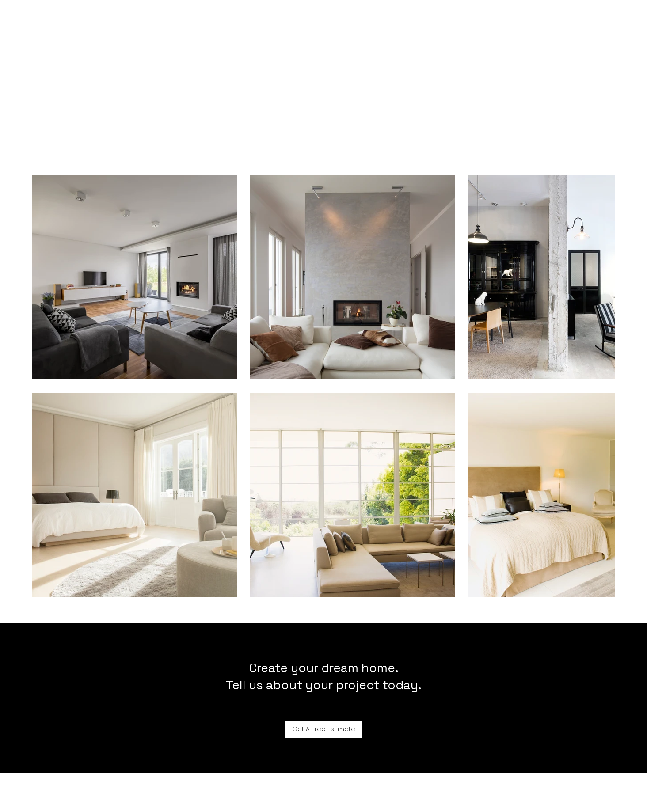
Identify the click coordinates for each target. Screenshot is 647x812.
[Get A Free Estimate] (324, 729)
